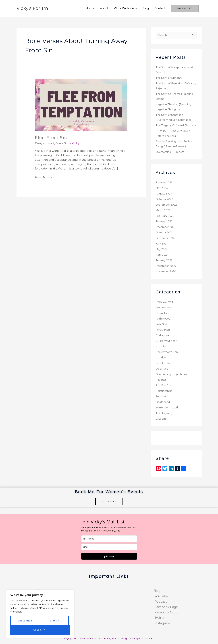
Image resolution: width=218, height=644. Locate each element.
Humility (161, 346)
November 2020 (166, 271)
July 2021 (161, 244)
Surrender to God (167, 408)
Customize (25, 621)
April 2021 (162, 255)
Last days (161, 358)
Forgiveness (163, 330)
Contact (160, 8)
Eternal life (162, 313)
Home (90, 8)
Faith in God (163, 319)
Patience (161, 380)
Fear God (161, 324)
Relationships (164, 391)
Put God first (164, 385)
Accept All (40, 630)
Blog (146, 8)
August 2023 (164, 194)
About (104, 8)
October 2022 (164, 199)
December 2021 (165, 227)
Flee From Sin (51, 138)
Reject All (55, 621)
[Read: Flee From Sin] (81, 105)
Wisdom (161, 419)
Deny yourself (45, 143)
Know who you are (167, 352)
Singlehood (163, 402)
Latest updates (165, 363)
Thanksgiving (164, 413)
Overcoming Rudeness (170, 152)
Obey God (62, 143)
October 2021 (164, 233)
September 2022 (166, 205)
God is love (162, 335)
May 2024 (162, 188)
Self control (163, 396)
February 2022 (165, 216)
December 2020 (166, 266)
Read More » (44, 177)
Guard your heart (167, 341)
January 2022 (164, 221)
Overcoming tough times (171, 374)
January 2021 (164, 260)
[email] (109, 547)
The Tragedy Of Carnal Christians (176, 125)
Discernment (164, 308)
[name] (109, 539)
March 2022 (163, 210)
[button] (185, 8)
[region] (40, 614)
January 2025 (164, 183)
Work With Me (124, 8)
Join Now (109, 556)
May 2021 (161, 249)
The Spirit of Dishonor (169, 78)
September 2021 (166, 238)
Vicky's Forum (32, 8)
